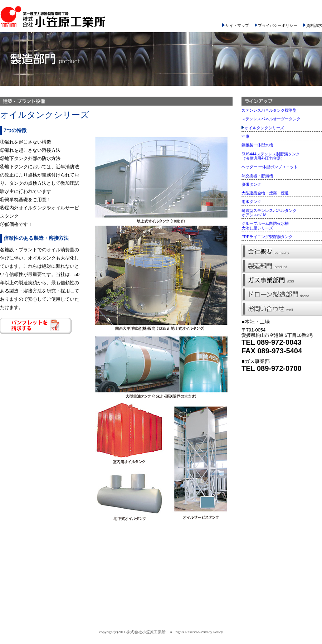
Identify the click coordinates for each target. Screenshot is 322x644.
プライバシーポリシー (276, 25)
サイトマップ (236, 25)
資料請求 (313, 25)
